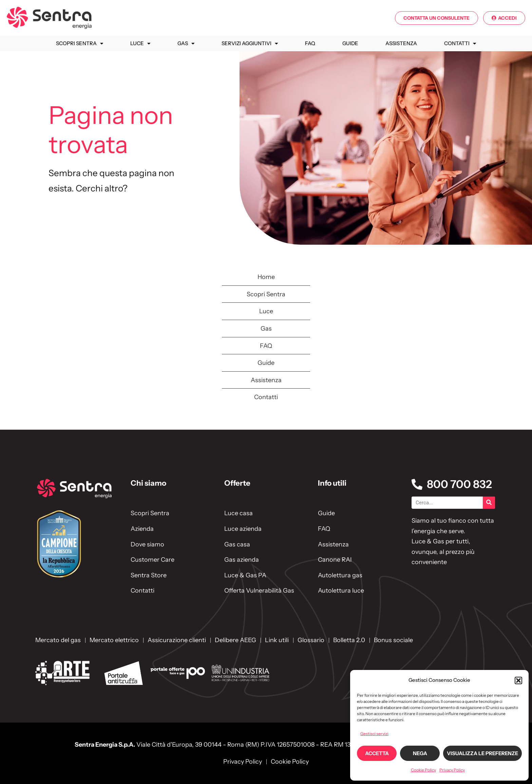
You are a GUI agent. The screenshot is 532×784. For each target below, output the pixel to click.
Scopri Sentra (80, 44)
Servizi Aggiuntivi (250, 44)
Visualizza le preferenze (482, 753)
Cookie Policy (423, 770)
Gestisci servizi (374, 734)
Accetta (377, 753)
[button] (518, 680)
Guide (350, 43)
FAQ (310, 43)
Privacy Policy (452, 770)
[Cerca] (489, 503)
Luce (140, 44)
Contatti (460, 44)
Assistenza (401, 43)
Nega (420, 753)
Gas (186, 44)
